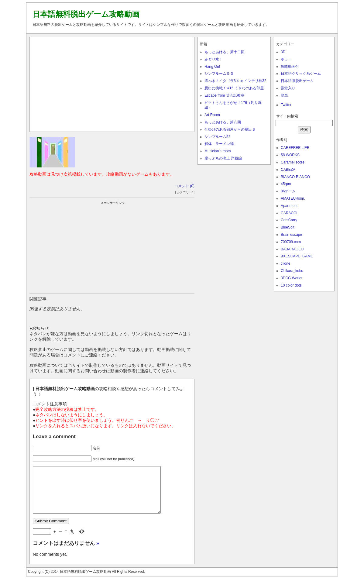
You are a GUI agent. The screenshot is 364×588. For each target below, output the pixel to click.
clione (285, 263)
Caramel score (293, 162)
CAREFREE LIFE (295, 148)
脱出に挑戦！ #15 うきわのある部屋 (234, 88)
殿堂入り (288, 88)
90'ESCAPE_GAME (297, 256)
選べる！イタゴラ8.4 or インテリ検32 (235, 81)
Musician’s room (218, 151)
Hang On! (212, 67)
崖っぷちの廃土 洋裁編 (223, 158)
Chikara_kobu (292, 271)
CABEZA (288, 170)
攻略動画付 (290, 67)
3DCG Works (291, 278)
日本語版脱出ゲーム (297, 81)
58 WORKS (290, 155)
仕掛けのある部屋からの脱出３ (230, 129)
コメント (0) (184, 186)
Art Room (212, 115)
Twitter (286, 105)
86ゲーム (288, 191)
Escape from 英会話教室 (224, 95)
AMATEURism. (293, 198)
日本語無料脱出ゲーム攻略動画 (86, 14)
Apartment (289, 206)
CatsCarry (289, 220)
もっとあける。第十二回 (225, 52)
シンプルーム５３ (219, 74)
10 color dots (291, 285)
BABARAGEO (292, 249)
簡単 (284, 95)
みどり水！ (214, 59)
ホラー (286, 59)
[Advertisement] (112, 83)
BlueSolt (288, 227)
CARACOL (290, 213)
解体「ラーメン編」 (221, 144)
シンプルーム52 (217, 137)
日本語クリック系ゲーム (301, 74)
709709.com (291, 242)
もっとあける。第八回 (223, 122)
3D (283, 52)
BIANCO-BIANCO (295, 177)
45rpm (286, 184)
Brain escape (291, 235)
